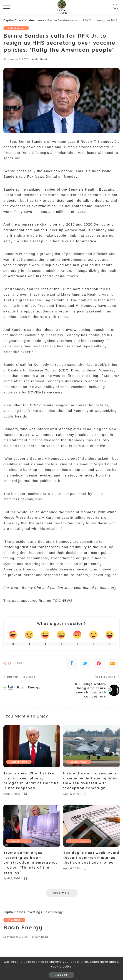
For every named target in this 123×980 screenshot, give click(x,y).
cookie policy (61, 967)
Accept (61, 975)
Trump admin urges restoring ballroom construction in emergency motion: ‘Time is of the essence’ (31, 862)
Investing (14, 920)
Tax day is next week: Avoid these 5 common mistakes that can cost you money (91, 857)
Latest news (16, 28)
